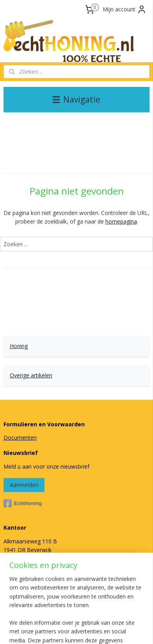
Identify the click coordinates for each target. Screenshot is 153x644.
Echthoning (23, 503)
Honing (19, 346)
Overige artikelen (31, 375)
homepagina (121, 221)
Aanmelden (24, 485)
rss (90, 617)
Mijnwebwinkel (90, 630)
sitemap (74, 617)
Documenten (20, 437)
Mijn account (125, 9)
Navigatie (76, 99)
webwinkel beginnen (120, 617)
